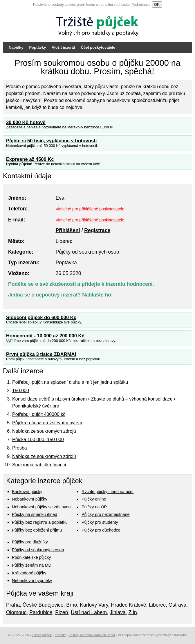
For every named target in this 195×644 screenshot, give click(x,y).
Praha (13, 605)
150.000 (21, 391)
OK (157, 4)
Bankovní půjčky (27, 492)
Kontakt (60, 635)
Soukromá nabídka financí (39, 465)
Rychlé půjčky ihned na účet (108, 492)
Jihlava (118, 612)
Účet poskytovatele (98, 47)
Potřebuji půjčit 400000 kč (39, 414)
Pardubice (41, 612)
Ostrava (178, 605)
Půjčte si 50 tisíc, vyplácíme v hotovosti (51, 141)
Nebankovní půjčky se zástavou (41, 507)
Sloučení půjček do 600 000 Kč (41, 318)
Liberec (157, 605)
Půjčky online (94, 499)
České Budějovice (43, 605)
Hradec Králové (128, 605)
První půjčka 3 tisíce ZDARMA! (41, 354)
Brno (72, 605)
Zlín (133, 612)
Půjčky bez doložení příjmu (37, 530)
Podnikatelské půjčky (31, 557)
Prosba (20, 448)
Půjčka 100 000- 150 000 (38, 440)
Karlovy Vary (94, 605)
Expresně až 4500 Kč (30, 159)
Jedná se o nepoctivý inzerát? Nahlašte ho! (61, 295)
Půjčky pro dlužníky (30, 542)
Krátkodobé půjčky (29, 573)
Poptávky (38, 47)
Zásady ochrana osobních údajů (92, 635)
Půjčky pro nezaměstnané (106, 514)
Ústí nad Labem (89, 612)
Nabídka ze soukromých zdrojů (44, 431)
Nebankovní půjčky (30, 499)
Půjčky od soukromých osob (38, 550)
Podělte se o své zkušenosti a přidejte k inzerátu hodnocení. (81, 284)
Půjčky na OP (94, 507)
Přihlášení (68, 230)
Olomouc (16, 612)
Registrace (97, 230)
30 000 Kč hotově (26, 122)
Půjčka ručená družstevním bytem (47, 423)
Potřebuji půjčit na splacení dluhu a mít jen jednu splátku (70, 382)
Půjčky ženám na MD (32, 565)
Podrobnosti (141, 5)
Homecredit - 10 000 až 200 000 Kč (45, 336)
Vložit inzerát (63, 47)
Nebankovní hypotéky (32, 581)
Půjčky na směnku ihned (35, 514)
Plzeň (62, 612)
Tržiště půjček (42, 635)
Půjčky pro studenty (100, 522)
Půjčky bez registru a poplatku (40, 522)
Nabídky (16, 47)
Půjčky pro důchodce (101, 530)
